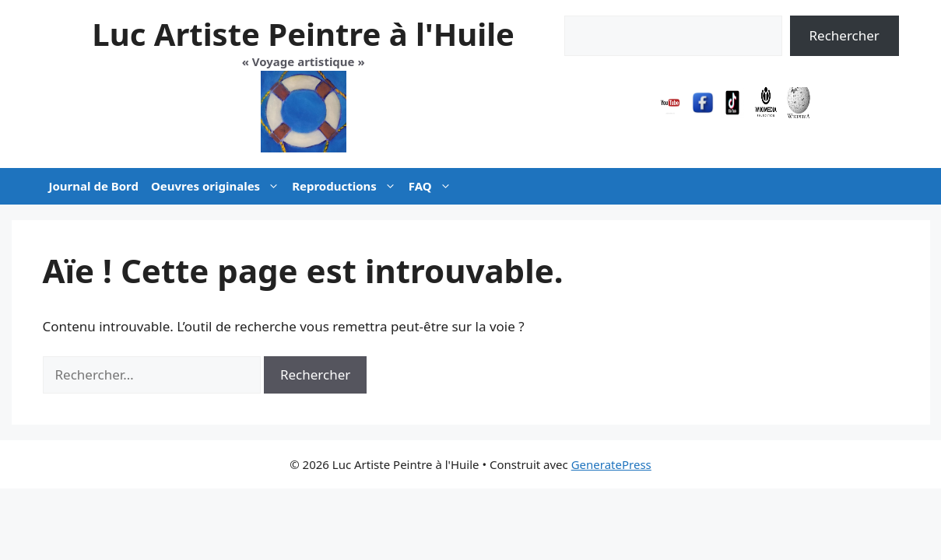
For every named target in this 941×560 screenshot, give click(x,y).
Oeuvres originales (218, 186)
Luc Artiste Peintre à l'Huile (303, 34)
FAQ (433, 186)
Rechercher (844, 35)
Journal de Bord (94, 186)
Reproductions (347, 186)
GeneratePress (611, 464)
